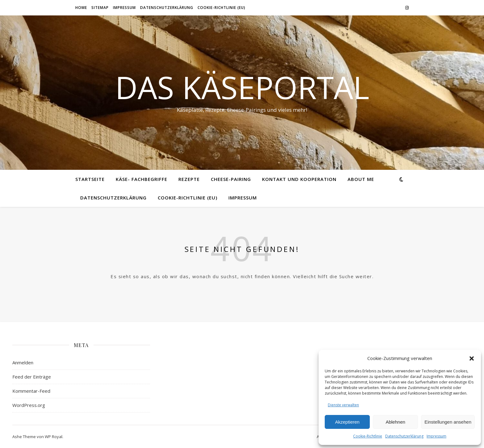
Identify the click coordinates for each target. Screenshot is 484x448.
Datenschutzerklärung (404, 436)
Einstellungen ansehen (448, 422)
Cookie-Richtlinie (368, 436)
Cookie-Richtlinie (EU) (221, 8)
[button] (472, 358)
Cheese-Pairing (231, 179)
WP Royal (54, 437)
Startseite (90, 179)
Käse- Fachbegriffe (142, 179)
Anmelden (23, 362)
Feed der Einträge (32, 377)
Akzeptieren (347, 422)
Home (81, 8)
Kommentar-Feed (31, 391)
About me (361, 179)
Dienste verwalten (343, 405)
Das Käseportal (242, 87)
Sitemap (100, 8)
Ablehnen (395, 422)
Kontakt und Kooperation (299, 179)
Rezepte (189, 179)
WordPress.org (29, 405)
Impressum (436, 436)
